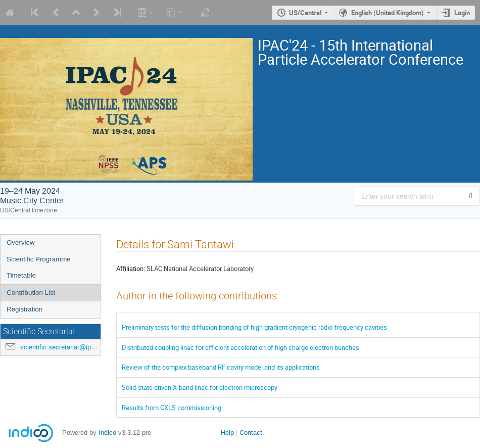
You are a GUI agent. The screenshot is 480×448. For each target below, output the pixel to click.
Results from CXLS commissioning (172, 408)
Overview (21, 242)
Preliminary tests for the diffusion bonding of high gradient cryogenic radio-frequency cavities (254, 327)
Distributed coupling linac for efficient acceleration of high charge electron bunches (241, 347)
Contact (251, 433)
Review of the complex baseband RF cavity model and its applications (221, 367)
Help (227, 433)
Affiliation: (131, 268)
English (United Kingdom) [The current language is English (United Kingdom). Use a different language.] (388, 13)
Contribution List (31, 293)
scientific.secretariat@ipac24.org (68, 347)
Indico (107, 433)
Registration (25, 309)
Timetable (21, 275)
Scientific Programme (39, 259)
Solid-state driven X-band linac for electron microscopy (200, 387)
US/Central (305, 13)
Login (462, 13)
